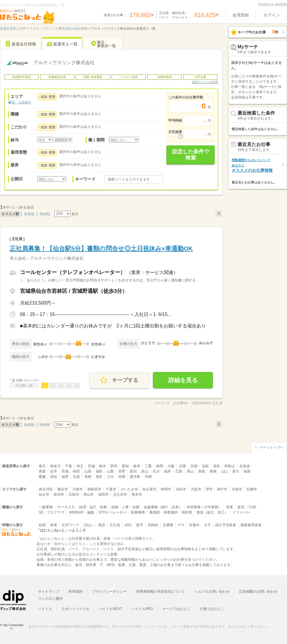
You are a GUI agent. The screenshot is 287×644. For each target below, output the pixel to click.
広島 (179, 471)
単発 (54, 525)
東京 (42, 466)
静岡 (160, 466)
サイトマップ (49, 592)
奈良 (217, 466)
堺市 (209, 489)
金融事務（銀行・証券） (163, 507)
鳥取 (202, 471)
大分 (110, 477)
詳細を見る (183, 380)
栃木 (102, 466)
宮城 (65, 471)
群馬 (114, 466)
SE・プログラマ (52, 512)
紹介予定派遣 (226, 525)
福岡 (65, 477)
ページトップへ (271, 448)
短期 (42, 525)
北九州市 (120, 495)
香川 (236, 471)
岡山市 (89, 495)
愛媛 (42, 477)
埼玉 (80, 466)
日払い (89, 525)
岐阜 (137, 466)
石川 (156, 471)
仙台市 (44, 495)
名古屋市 (149, 489)
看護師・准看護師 (163, 512)
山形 (88, 471)
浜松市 (181, 489)
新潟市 (59, 495)
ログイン (272, 15)
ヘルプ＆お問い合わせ (212, 592)
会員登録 (241, 15)
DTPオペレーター (113, 512)
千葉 (69, 466)
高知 (54, 477)
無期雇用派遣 (251, 525)
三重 (148, 466)
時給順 (45, 214)
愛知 (125, 466)
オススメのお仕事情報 (252, 165)
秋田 (76, 471)
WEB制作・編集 (82, 512)
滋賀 (205, 466)
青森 (42, 471)
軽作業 (187, 512)
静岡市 (166, 489)
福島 (99, 471)
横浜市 (63, 489)
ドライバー (241, 512)
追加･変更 (48, 97)
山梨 (110, 471)
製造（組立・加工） (212, 512)
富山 (145, 471)
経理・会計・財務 (93, 507)
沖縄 (148, 477)
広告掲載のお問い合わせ (258, 592)
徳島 (247, 471)
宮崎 (122, 477)
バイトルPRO (142, 609)
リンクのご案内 (50, 599)
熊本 (99, 477)
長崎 (88, 477)
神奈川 (55, 466)
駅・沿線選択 (22, 102)
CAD (253, 507)
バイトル (45, 609)
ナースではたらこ (177, 609)
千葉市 (111, 489)
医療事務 (138, 512)
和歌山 (230, 466)
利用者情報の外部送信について (161, 592)
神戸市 (222, 489)
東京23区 (46, 489)
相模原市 (94, 489)
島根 (213, 471)
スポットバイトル (76, 609)
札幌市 (252, 489)
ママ (181, 525)
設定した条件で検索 (191, 155)
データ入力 (66, 507)
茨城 (91, 466)
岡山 (190, 471)
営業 (230, 507)
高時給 (153, 525)
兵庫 (182, 466)
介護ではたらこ (212, 609)
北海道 (245, 466)
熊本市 (137, 495)
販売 (241, 507)
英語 (102, 525)
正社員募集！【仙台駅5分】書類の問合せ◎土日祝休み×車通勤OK (101, 248)
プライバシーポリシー (110, 592)
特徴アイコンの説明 (205, 82)
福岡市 (103, 495)
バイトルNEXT (110, 609)
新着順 (29, 214)
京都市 (237, 489)
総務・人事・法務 (125, 507)
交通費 (168, 525)
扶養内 (194, 525)
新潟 (133, 471)
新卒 (140, 525)
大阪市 (196, 489)
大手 (207, 525)
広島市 (74, 495)
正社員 (115, 525)
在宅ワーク (70, 525)
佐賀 (76, 477)
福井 (168, 471)
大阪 (171, 466)
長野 (122, 471)
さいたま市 (129, 489)
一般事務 (46, 507)
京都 (194, 466)
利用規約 (76, 592)
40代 (128, 525)
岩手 (54, 471)
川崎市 (78, 489)
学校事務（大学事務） (204, 507)
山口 (225, 471)
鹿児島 (135, 477)
